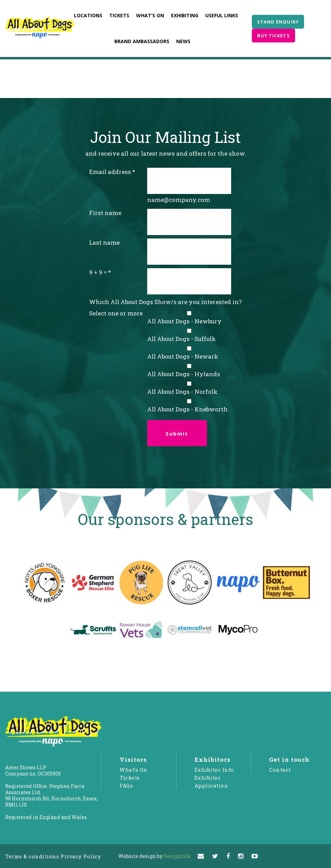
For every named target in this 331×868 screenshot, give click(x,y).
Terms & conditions (32, 856)
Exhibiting (185, 15)
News (183, 41)
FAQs (126, 786)
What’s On (150, 15)
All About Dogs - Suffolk (182, 339)
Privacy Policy (81, 856)
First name (105, 213)
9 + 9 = (98, 272)
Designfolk (154, 856)
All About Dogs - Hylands (184, 374)
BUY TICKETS (273, 36)
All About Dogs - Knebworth (187, 409)
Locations (88, 15)
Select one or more (116, 313)
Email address (110, 172)
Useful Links (222, 15)
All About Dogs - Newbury (184, 321)
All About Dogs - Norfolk (182, 392)
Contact (280, 770)
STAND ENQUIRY (278, 22)
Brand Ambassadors (142, 41)
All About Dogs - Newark (183, 356)
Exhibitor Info (214, 770)
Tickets (119, 15)
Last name (104, 242)
